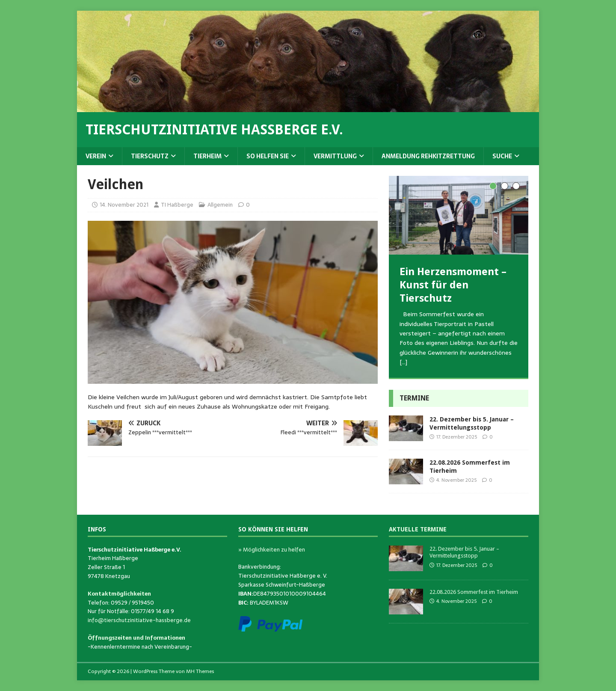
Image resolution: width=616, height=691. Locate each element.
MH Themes (200, 671)
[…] (403, 362)
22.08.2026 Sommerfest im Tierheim (474, 592)
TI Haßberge (177, 205)
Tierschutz (150, 156)
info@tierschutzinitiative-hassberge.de (139, 620)
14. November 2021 (124, 205)
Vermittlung (335, 156)
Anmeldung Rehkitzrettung (428, 156)
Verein (96, 156)
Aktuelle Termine (418, 529)
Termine (414, 398)
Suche (502, 156)
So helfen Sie (268, 156)
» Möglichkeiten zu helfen (272, 550)
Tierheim (207, 156)
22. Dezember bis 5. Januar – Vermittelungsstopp (464, 552)
